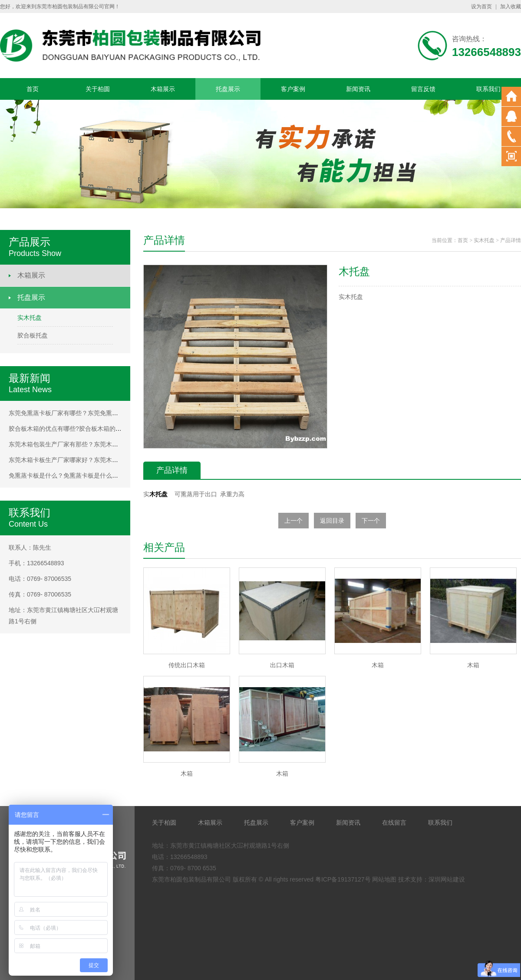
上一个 (293, 521)
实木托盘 (30, 318)
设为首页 (481, 7)
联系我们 (488, 89)
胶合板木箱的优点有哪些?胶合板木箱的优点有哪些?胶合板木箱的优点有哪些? (114, 429)
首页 (33, 89)
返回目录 (332, 521)
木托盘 (158, 494)
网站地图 (384, 879)
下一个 (371, 521)
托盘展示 (228, 89)
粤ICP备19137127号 (343, 879)
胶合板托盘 (33, 335)
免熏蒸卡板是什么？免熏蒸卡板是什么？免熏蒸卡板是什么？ (91, 475)
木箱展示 (163, 89)
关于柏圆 (98, 89)
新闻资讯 (358, 89)
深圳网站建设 (447, 879)
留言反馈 (423, 89)
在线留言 (394, 823)
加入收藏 (511, 7)
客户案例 (293, 89)
